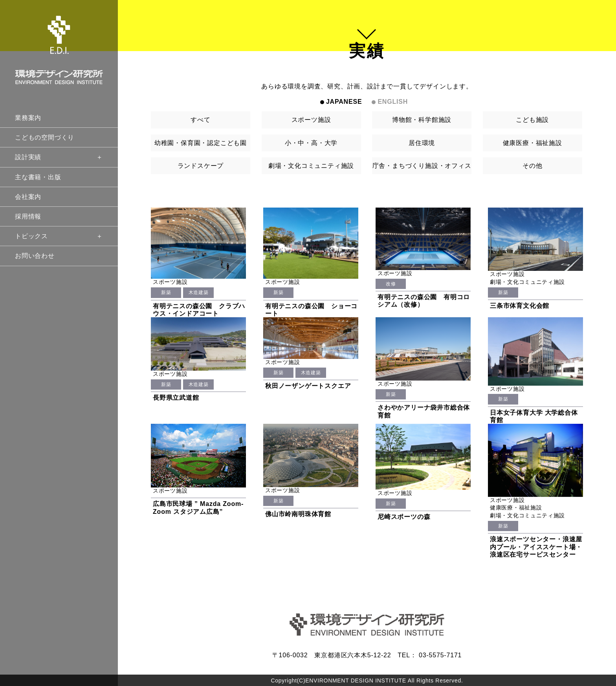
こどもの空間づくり (45, 137)
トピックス (59, 236)
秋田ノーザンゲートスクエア (308, 386)
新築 (166, 292)
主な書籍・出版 (38, 177)
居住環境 (422, 143)
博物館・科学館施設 (422, 120)
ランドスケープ (201, 166)
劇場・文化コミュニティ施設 (311, 166)
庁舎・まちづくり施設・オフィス (422, 166)
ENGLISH (393, 102)
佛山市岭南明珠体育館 (298, 514)
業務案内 (28, 118)
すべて (200, 120)
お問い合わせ (35, 256)
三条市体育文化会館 (520, 306)
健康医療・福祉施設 (533, 143)
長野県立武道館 (176, 398)
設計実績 (59, 157)
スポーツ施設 (311, 120)
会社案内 (28, 197)
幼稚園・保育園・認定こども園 (201, 143)
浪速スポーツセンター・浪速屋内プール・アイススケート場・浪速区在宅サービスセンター (536, 547)
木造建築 (198, 292)
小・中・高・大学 (311, 143)
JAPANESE (344, 102)
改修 (391, 284)
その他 (532, 166)
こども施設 (532, 120)
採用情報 (28, 216)
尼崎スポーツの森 (404, 517)
